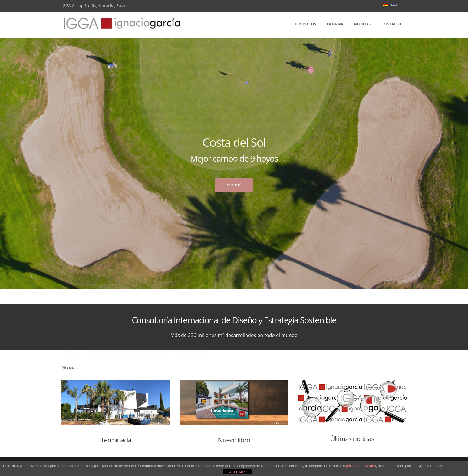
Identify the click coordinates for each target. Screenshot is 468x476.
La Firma (335, 24)
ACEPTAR (237, 472)
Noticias (363, 24)
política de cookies (361, 466)
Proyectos (305, 24)
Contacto (391, 24)
